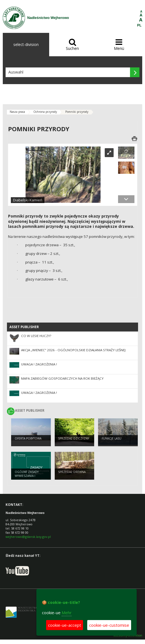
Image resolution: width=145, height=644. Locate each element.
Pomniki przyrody (77, 112)
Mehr (67, 613)
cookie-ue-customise (109, 625)
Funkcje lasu (112, 438)
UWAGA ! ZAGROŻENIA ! (39, 364)
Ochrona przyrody (45, 112)
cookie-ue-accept (65, 625)
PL (139, 25)
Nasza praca (17, 112)
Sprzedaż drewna (72, 472)
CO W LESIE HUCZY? (36, 336)
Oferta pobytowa (28, 438)
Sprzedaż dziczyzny (74, 438)
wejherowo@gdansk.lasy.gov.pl (28, 537)
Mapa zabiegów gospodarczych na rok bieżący (62, 378)
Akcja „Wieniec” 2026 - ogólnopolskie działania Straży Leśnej (73, 350)
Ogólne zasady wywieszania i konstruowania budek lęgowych (28, 478)
